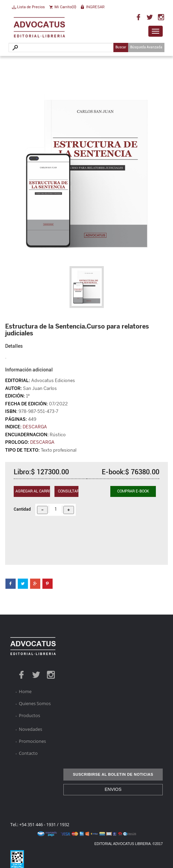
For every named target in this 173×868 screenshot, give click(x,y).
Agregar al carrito (33, 491)
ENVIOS (113, 789)
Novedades (30, 729)
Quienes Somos (35, 703)
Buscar (121, 47)
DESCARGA (35, 427)
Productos (29, 715)
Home (25, 691)
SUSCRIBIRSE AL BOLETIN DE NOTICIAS (113, 774)
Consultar (68, 491)
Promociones (32, 741)
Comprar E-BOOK (133, 491)
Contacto (28, 753)
